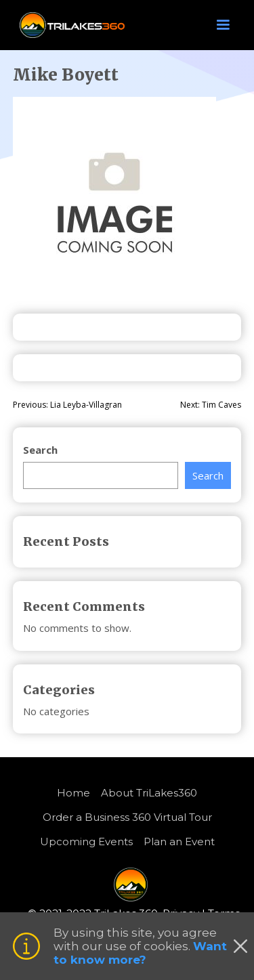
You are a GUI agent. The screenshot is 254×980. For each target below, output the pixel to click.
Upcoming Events (86, 841)
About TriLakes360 (149, 793)
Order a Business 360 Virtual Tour (127, 817)
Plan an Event (179, 841)
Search (40, 450)
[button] (223, 25)
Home (73, 793)
